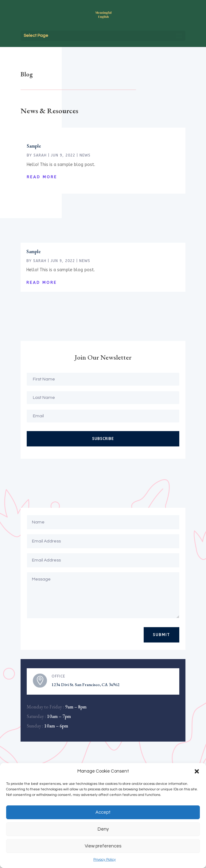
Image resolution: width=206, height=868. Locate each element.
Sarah (40, 155)
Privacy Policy (105, 860)
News (85, 155)
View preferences (103, 846)
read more (42, 177)
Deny (103, 829)
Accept (103, 812)
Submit (161, 635)
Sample (34, 146)
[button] (197, 771)
